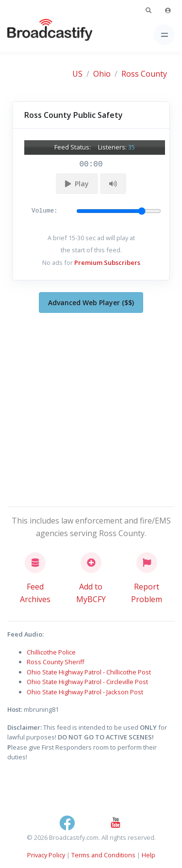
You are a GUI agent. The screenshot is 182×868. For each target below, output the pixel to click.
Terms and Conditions (103, 855)
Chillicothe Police (51, 652)
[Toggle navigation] (164, 35)
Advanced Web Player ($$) (91, 303)
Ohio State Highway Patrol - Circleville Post (87, 682)
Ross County (144, 74)
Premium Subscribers (107, 262)
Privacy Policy (46, 855)
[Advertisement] (91, 408)
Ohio (102, 74)
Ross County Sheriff (56, 662)
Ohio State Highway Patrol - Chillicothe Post (89, 672)
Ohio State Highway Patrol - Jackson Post (85, 692)
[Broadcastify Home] (34, 35)
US (77, 74)
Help (149, 855)
